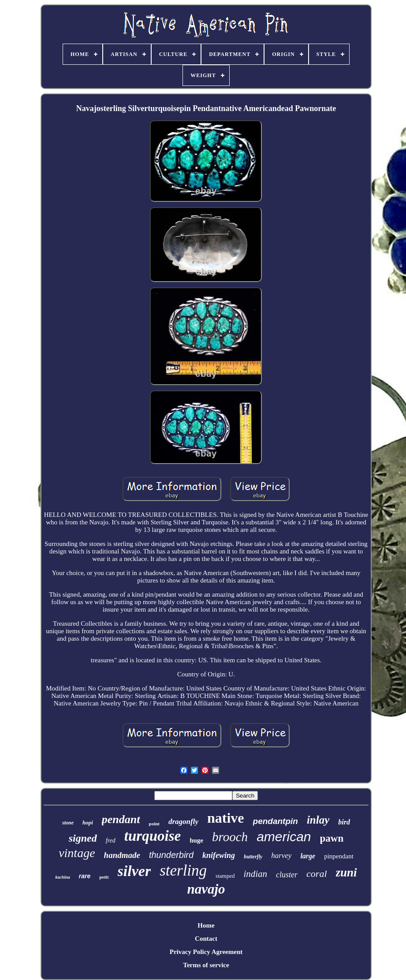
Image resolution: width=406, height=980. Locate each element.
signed (83, 838)
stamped (225, 876)
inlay (318, 820)
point (154, 824)
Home (206, 925)
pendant (121, 819)
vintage (77, 853)
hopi (88, 822)
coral (317, 874)
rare (85, 876)
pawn (332, 838)
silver (134, 871)
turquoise (153, 836)
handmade (122, 855)
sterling (183, 870)
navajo (206, 889)
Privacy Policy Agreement (206, 952)
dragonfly (183, 822)
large (308, 856)
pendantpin (276, 821)
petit (104, 877)
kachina (62, 877)
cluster (287, 875)
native (226, 818)
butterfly (253, 857)
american (284, 837)
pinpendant (339, 856)
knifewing (219, 855)
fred (111, 841)
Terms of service (206, 965)
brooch (230, 837)
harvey (281, 856)
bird (344, 822)
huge (196, 840)
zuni (346, 872)
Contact (206, 939)
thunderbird (171, 855)
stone (68, 823)
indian (255, 874)
